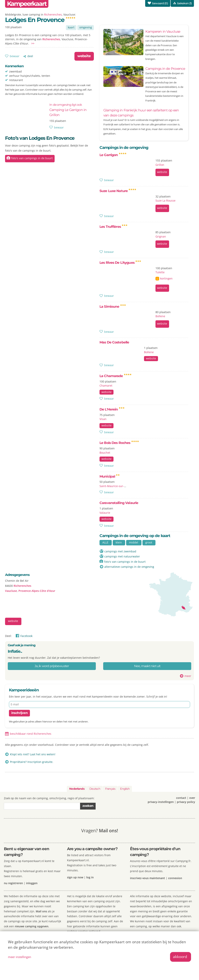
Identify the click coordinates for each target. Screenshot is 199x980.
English (125, 789)
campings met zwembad (120, 551)
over (192, 798)
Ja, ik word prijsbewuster (52, 666)
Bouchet (105, 453)
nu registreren (13, 883)
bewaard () (160, 3)
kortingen (166, 278)
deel (30, 56)
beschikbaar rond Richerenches (31, 734)
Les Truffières (113, 227)
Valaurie (105, 513)
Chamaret (106, 386)
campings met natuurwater (122, 556)
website (84, 56)
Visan (103, 419)
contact (181, 798)
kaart (71, 27)
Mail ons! (108, 831)
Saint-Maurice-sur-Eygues (116, 486)
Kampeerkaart (27, 4)
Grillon (160, 165)
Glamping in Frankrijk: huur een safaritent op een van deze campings (141, 113)
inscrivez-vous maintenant (148, 878)
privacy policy (186, 802)
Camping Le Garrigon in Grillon (68, 110)
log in (90, 877)
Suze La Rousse (165, 200)
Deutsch (95, 789)
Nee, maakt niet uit (147, 666)
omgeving (86, 27)
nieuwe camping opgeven (32, 926)
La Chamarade (116, 376)
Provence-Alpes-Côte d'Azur (37, 591)
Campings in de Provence (165, 69)
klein (119, 542)
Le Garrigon (113, 155)
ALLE (105, 542)
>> (33, 43)
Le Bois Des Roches (119, 443)
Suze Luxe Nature (118, 191)
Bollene (160, 316)
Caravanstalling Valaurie (119, 503)
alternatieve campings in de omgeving (129, 567)
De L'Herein (112, 409)
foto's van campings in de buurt (32, 158)
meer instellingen (20, 957)
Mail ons (41, 911)
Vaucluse (11, 591)
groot (149, 542)
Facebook (26, 636)
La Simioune (113, 306)
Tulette (160, 272)
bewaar (15, 56)
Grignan (161, 236)
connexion (175, 878)
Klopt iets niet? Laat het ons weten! (33, 754)
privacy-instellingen (161, 802)
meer (188, 676)
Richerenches (53, 14)
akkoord (180, 957)
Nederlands (77, 789)
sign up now (75, 877)
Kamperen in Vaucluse (163, 31)
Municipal (110, 476)
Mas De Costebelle (114, 342)
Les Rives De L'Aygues (120, 262)
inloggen (32, 883)
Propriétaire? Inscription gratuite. (32, 762)
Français (110, 789)
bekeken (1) (185, 3)
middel (134, 542)
